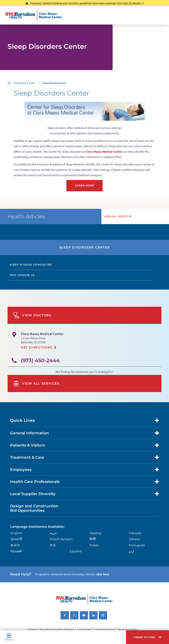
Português (137, 545)
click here (103, 574)
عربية (53, 533)
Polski (94, 545)
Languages (84, 629)
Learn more (84, 185)
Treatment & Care (24, 83)
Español (76, 551)
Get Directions (37, 347)
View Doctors (32, 315)
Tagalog (95, 533)
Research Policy (128, 629)
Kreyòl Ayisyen (61, 539)
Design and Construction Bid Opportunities (34, 508)
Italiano (134, 539)
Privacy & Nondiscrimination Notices (51, 629)
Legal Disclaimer (105, 629)
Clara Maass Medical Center (104, 152)
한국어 (15, 545)
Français (135, 533)
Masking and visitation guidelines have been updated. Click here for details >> (87, 3)
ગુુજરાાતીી (16, 539)
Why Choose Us (22, 275)
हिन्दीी (93, 539)
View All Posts (116, 216)
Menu (9, 637)
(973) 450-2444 (40, 360)
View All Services (36, 383)
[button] (148, 637)
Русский (16, 551)
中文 (53, 545)
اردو (131, 551)
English (16, 533)
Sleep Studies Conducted (31, 265)
